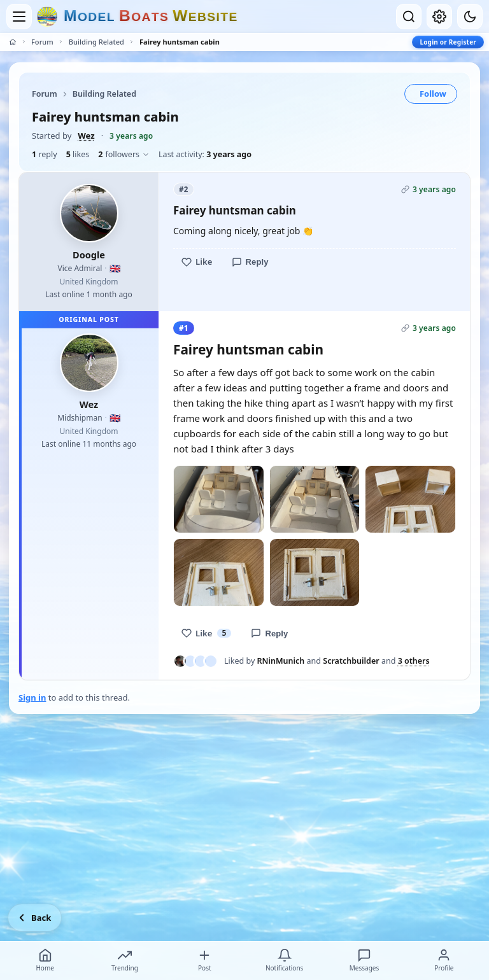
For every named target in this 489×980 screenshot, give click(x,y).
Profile (444, 960)
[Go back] (35, 918)
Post (204, 960)
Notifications (284, 960)
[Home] (13, 42)
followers (124, 154)
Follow (433, 94)
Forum (42, 42)
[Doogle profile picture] (89, 213)
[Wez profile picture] (89, 363)
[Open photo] (219, 499)
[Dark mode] (470, 17)
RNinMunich (281, 661)
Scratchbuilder (351, 661)
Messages (364, 960)
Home (45, 960)
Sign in (32, 697)
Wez (86, 136)
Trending (125, 960)
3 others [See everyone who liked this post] (414, 661)
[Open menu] (19, 17)
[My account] (439, 17)
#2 (184, 189)
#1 (184, 328)
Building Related (96, 42)
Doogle (89, 255)
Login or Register (448, 42)
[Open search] (409, 17)
